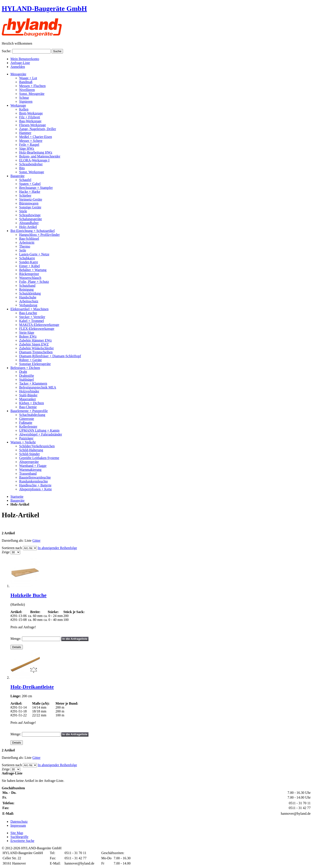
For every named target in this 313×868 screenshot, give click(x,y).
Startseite (17, 497)
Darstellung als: (13, 540)
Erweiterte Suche (22, 841)
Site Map (17, 833)
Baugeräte (17, 500)
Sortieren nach (12, 548)
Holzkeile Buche (28, 595)
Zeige (6, 552)
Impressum (18, 825)
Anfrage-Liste (20, 63)
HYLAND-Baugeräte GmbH (44, 8)
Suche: (7, 51)
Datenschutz (19, 822)
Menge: (16, 639)
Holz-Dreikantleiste (32, 687)
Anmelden (18, 67)
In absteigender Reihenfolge (57, 548)
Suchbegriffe (19, 837)
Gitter (36, 540)
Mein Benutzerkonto (25, 59)
